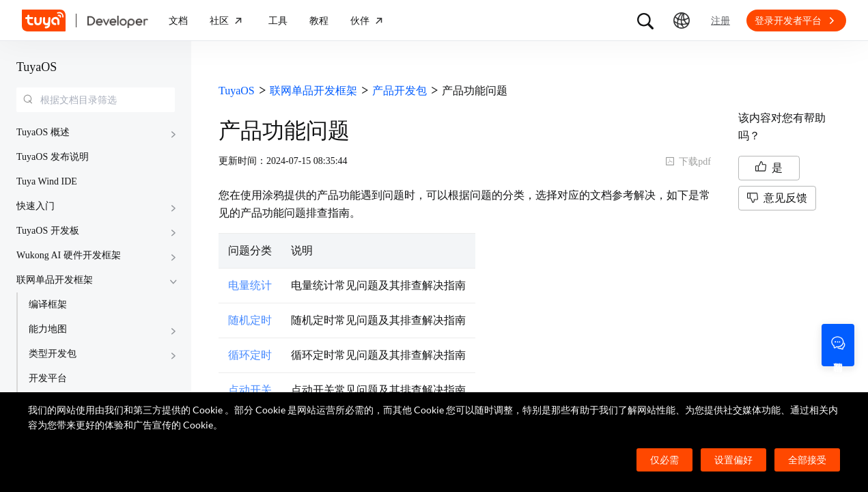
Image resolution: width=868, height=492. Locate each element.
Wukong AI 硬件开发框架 (69, 255)
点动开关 (250, 390)
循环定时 (250, 355)
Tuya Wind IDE (47, 181)
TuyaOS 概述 (43, 132)
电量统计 (250, 285)
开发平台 (48, 378)
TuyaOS (37, 67)
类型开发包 (53, 354)
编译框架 (48, 304)
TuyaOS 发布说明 (53, 157)
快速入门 (36, 206)
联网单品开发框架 (55, 280)
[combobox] (96, 100)
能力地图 (48, 329)
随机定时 (250, 320)
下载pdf (688, 162)
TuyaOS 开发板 (48, 231)
